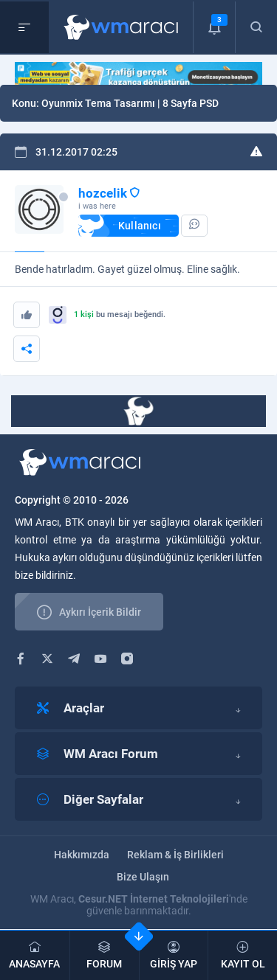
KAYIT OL (243, 955)
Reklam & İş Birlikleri (175, 855)
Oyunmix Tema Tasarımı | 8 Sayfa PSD (130, 103)
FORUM (105, 955)
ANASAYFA (35, 955)
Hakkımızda (82, 855)
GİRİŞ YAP (174, 955)
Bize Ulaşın (143, 877)
